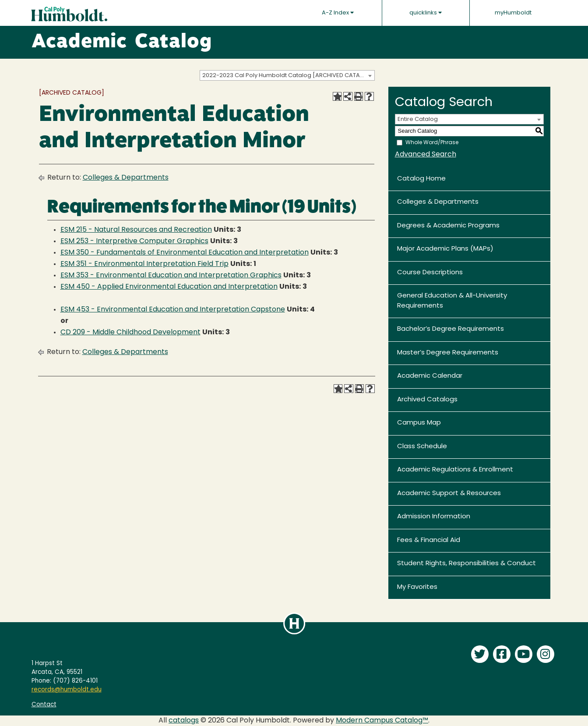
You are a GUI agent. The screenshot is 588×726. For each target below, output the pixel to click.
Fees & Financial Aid (429, 540)
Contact (44, 705)
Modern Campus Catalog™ (382, 721)
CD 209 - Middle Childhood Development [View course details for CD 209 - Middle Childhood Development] (130, 333)
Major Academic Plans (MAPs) (445, 249)
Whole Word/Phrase (432, 142)
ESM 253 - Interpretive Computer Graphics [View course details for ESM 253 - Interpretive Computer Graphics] (134, 241)
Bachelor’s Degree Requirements (451, 329)
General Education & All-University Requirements (452, 301)
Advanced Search (426, 155)
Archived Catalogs (427, 400)
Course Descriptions (430, 273)
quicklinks (426, 13)
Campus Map (419, 423)
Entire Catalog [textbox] (418, 119)
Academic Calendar (430, 376)
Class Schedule (422, 447)
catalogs (184, 721)
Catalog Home (421, 179)
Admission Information (434, 517)
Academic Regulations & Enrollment (455, 470)
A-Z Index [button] (338, 13)
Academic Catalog (122, 42)
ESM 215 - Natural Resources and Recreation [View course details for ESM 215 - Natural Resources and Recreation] (136, 230)
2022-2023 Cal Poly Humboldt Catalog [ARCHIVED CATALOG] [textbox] (288, 76)
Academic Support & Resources (449, 494)
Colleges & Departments (126, 178)
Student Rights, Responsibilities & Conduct (467, 564)
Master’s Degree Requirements (448, 353)
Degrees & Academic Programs (448, 226)
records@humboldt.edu (67, 690)
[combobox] (287, 75)
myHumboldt (513, 13)
